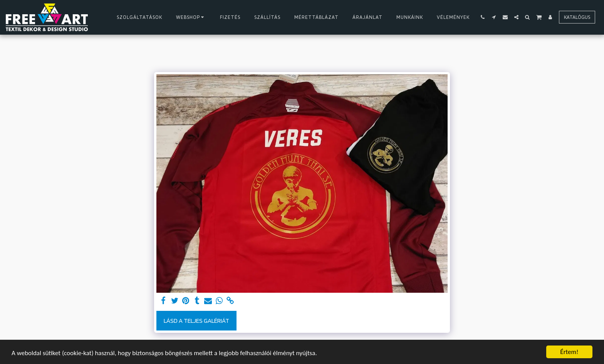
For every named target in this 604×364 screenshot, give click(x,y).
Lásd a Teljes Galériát (196, 320)
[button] (483, 17)
